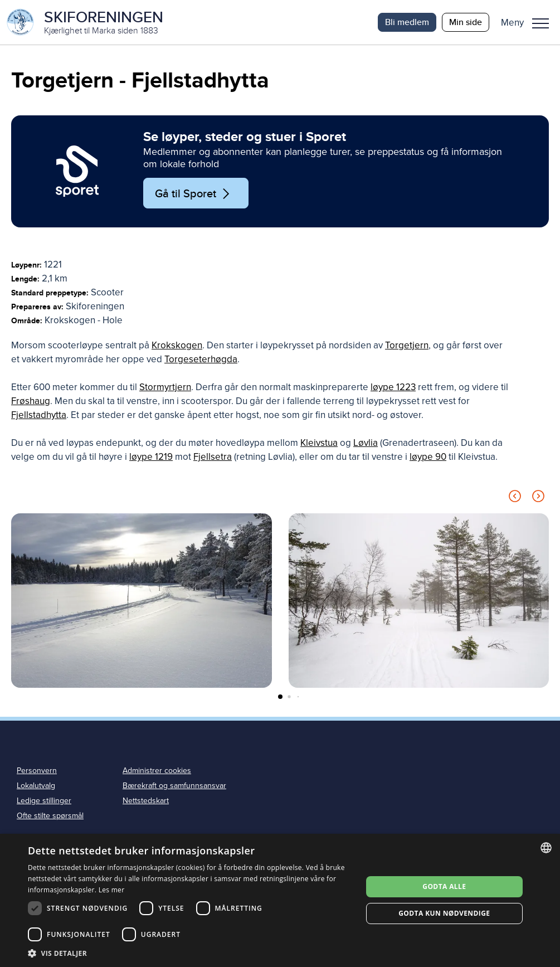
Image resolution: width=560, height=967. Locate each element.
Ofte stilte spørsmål (50, 816)
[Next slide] (538, 498)
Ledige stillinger (44, 801)
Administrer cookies (157, 771)
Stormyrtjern (165, 387)
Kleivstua (319, 443)
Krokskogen (177, 345)
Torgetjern (407, 345)
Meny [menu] (540, 23)
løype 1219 (151, 457)
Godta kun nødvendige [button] (444, 913)
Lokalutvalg (36, 786)
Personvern (37, 771)
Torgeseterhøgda (201, 359)
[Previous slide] (515, 498)
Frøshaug (31, 401)
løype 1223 (393, 387)
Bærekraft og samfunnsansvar (174, 786)
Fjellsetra (213, 457)
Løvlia (366, 443)
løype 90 (428, 457)
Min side (466, 22)
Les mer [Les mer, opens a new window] (112, 890)
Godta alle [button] (444, 886)
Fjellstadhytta (39, 415)
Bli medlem (407, 22)
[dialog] (280, 900)
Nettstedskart (146, 801)
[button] (529, 22)
